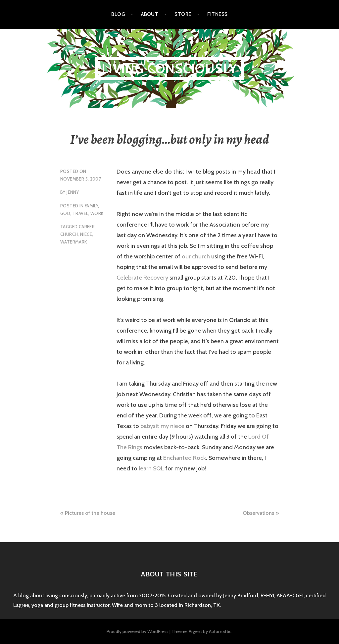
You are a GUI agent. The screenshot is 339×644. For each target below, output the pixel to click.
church (69, 234)
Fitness (217, 14)
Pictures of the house (90, 513)
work (97, 213)
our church (196, 256)
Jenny (73, 192)
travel (80, 213)
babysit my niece (162, 426)
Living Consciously (170, 68)
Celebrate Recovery (142, 278)
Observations (258, 513)
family (91, 206)
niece (86, 234)
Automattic (220, 631)
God (65, 213)
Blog (118, 14)
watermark (74, 242)
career (87, 227)
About (150, 14)
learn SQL (151, 468)
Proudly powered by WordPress (138, 631)
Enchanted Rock (185, 458)
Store (183, 14)
